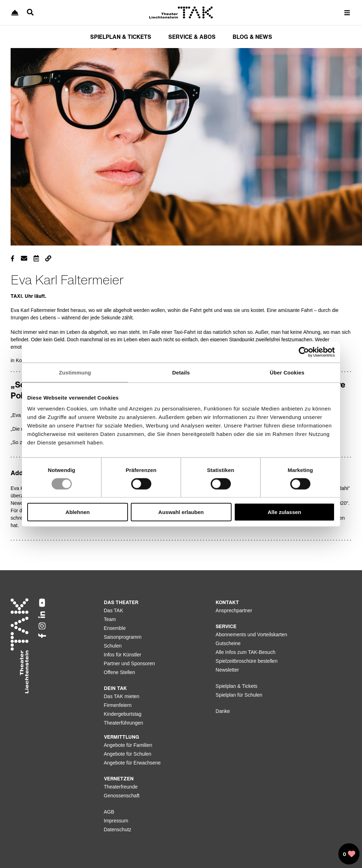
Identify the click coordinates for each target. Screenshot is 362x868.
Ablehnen (77, 512)
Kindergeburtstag (123, 714)
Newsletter (227, 670)
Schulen (113, 646)
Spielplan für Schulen (239, 695)
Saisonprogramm (123, 637)
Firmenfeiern (118, 705)
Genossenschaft (122, 796)
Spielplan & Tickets (237, 686)
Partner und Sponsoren (130, 663)
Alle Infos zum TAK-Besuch (246, 652)
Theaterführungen (124, 723)
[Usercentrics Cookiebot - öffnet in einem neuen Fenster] (304, 352)
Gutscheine (228, 643)
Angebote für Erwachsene (132, 763)
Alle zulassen (284, 512)
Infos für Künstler (123, 655)
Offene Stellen (119, 672)
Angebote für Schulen (128, 754)
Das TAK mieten (122, 696)
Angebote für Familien (128, 745)
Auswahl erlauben (181, 512)
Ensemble (115, 628)
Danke (223, 711)
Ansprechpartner (234, 610)
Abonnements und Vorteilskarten (251, 634)
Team (110, 619)
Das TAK (114, 610)
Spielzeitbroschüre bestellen (247, 661)
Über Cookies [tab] (287, 372)
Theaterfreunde (121, 787)
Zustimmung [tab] (75, 372)
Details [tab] (181, 372)
